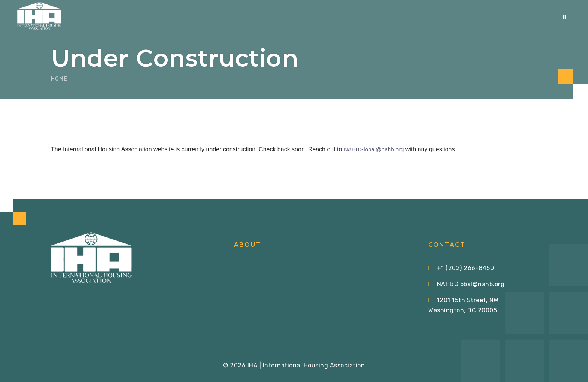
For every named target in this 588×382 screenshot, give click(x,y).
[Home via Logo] (39, 16)
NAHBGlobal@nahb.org (374, 149)
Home (59, 79)
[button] (564, 17)
